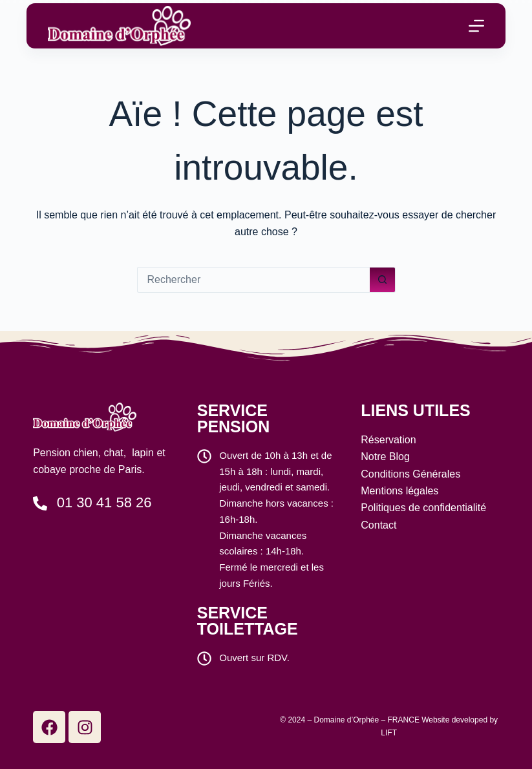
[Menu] (476, 26)
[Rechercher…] (253, 280)
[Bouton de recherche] (383, 280)
